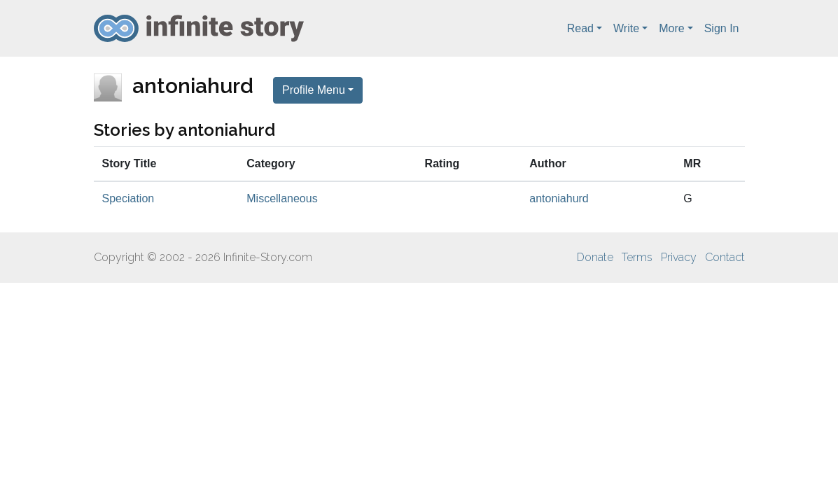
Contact (725, 257)
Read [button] (580, 28)
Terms (637, 257)
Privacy (679, 257)
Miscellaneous (282, 198)
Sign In (722, 28)
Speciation (128, 198)
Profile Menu (314, 90)
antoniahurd (559, 198)
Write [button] (626, 28)
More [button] (671, 28)
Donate (595, 257)
